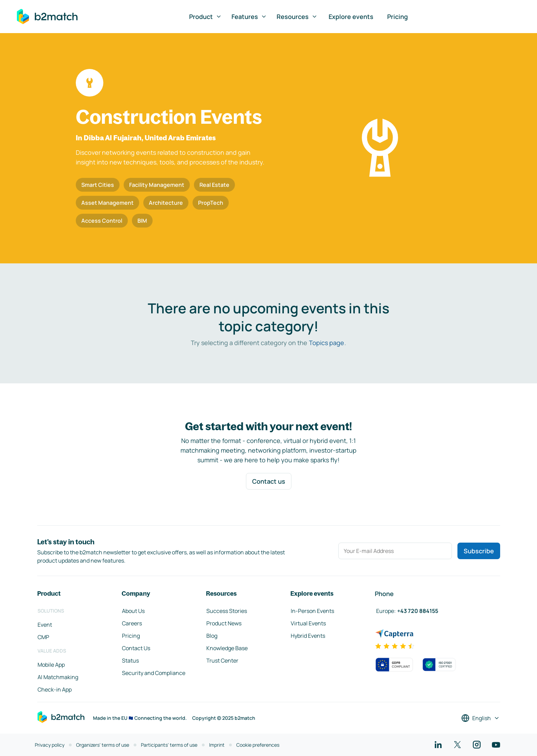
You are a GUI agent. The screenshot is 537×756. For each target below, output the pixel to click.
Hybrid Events (308, 636)
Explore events (351, 17)
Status (130, 661)
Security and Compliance (154, 673)
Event (45, 625)
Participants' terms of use (169, 745)
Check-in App (55, 689)
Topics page (327, 343)
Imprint (217, 745)
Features (249, 17)
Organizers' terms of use (103, 745)
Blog (212, 636)
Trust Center (222, 661)
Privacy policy (50, 745)
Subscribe (479, 551)
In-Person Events (312, 611)
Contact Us (136, 648)
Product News (224, 623)
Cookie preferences (258, 745)
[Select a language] (481, 718)
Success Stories (227, 611)
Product (205, 17)
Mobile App (51, 665)
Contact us (269, 481)
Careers (132, 623)
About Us (133, 611)
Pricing (397, 17)
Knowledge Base (227, 648)
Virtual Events (308, 623)
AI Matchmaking (58, 677)
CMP (43, 637)
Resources (297, 17)
